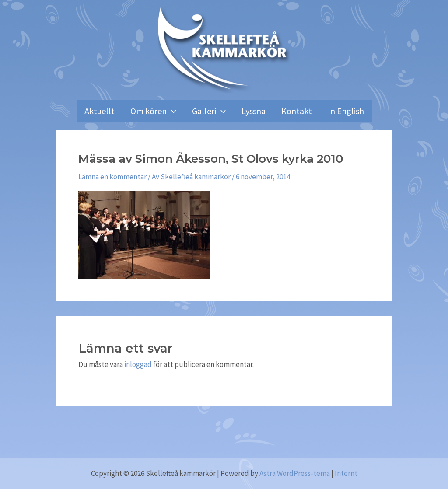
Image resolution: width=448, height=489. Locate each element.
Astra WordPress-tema (295, 473)
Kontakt (297, 111)
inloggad (138, 364)
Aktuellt (100, 111)
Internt (346, 473)
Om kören (153, 111)
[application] (171, 111)
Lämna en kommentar (112, 177)
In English (346, 111)
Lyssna (254, 111)
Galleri (209, 111)
